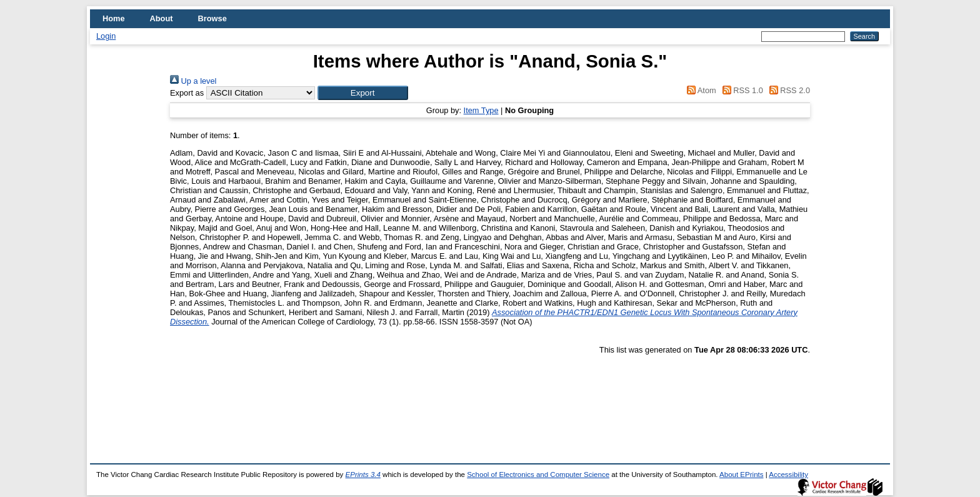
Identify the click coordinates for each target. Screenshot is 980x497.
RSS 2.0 (787, 90)
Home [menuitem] (114, 18)
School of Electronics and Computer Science (538, 474)
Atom (700, 90)
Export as (187, 93)
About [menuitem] (162, 18)
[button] (363, 93)
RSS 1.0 (741, 90)
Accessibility (788, 474)
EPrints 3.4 (363, 474)
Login (106, 36)
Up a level (193, 81)
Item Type (481, 110)
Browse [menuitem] (212, 18)
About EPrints (741, 474)
